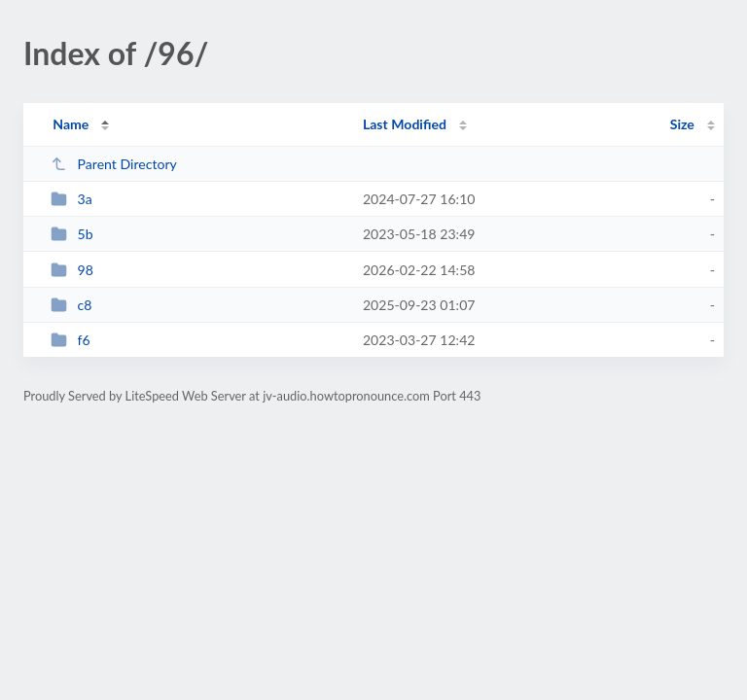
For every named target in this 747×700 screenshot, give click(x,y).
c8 (71, 305)
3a (71, 199)
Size (682, 124)
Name (71, 124)
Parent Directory (114, 164)
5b (72, 234)
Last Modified (405, 124)
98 (72, 270)
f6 (71, 340)
